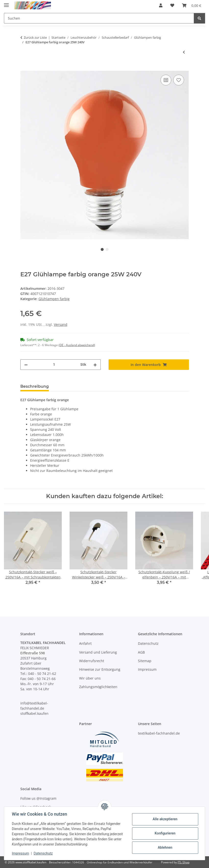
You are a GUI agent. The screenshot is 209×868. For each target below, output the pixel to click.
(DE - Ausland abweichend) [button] (77, 345)
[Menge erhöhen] (95, 365)
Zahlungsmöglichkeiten (98, 687)
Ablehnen (165, 847)
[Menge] (54, 365)
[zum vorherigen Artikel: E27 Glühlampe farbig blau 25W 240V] (184, 52)
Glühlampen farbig (54, 299)
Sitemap (145, 661)
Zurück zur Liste (35, 37)
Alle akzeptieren (165, 819)
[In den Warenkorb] (24, 68)
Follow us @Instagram (38, 798)
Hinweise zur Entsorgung (100, 669)
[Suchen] (199, 18)
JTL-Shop (184, 862)
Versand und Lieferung (98, 652)
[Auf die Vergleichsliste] (166, 80)
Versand (61, 324)
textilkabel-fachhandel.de (159, 733)
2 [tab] (107, 249)
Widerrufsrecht (92, 661)
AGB (141, 652)
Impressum (21, 853)
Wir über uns (90, 678)
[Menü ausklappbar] (6, 3)
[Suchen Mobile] (99, 18)
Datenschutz (43, 853)
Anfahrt (85, 643)
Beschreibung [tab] (35, 386)
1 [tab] (102, 249)
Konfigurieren (165, 833)
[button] (161, 5)
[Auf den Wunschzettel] (179, 80)
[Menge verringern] (26, 365)
